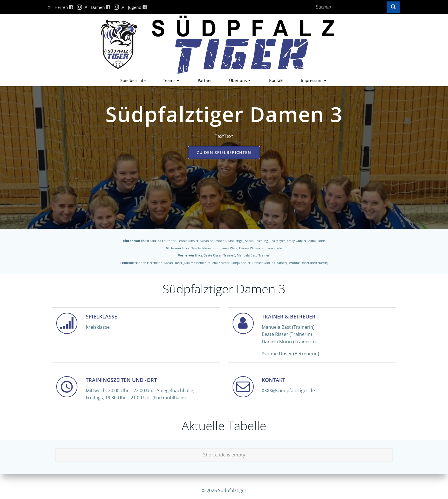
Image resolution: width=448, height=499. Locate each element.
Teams (172, 79)
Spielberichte (133, 79)
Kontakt (276, 79)
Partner (205, 79)
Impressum (314, 79)
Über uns (241, 79)
